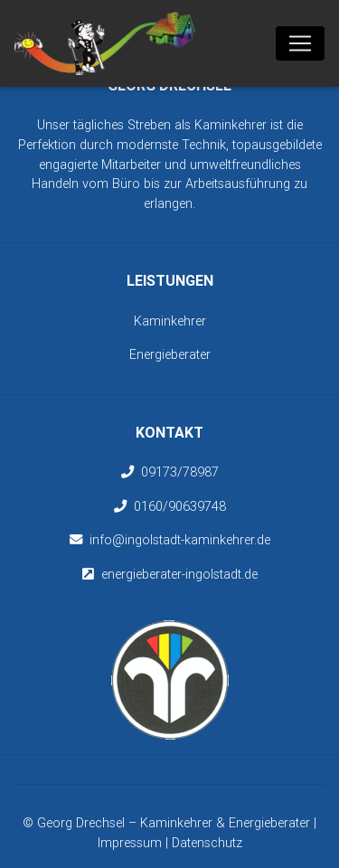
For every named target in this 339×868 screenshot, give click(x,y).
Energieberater (170, 354)
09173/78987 (180, 472)
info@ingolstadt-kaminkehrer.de (180, 540)
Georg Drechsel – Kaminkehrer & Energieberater (175, 823)
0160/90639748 (180, 506)
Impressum (130, 843)
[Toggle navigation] (300, 43)
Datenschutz (207, 843)
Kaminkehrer (170, 321)
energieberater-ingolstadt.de (179, 574)
